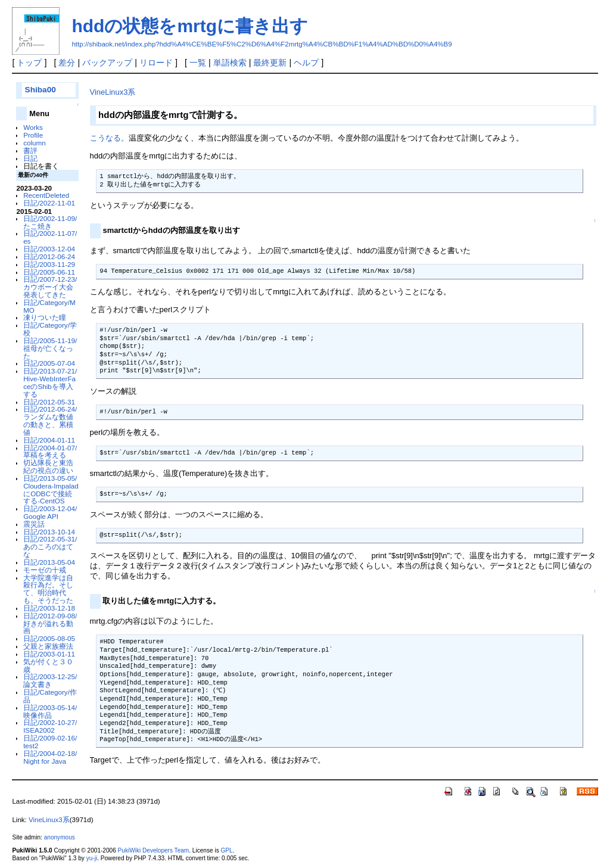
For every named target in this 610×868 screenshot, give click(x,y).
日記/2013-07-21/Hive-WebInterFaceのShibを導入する (50, 382)
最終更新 (270, 63)
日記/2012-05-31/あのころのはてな (50, 547)
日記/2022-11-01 (49, 203)
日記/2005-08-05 (49, 638)
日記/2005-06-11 (49, 272)
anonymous (60, 837)
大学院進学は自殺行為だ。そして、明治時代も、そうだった (48, 589)
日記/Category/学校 (50, 329)
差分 (67, 63)
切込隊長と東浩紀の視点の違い (48, 466)
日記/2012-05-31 (49, 402)
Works (33, 127)
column (35, 143)
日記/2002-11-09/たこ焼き (50, 222)
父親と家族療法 (48, 646)
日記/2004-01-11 (49, 440)
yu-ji (92, 858)
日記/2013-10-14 (49, 532)
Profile (33, 135)
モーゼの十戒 (45, 570)
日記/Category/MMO (49, 306)
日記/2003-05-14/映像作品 (50, 711)
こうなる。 (109, 138)
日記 (30, 158)
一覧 (198, 63)
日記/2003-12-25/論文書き (50, 680)
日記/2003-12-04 (49, 249)
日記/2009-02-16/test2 (50, 742)
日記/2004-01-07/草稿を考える (50, 452)
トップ (29, 63)
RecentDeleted (46, 195)
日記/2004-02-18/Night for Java (50, 757)
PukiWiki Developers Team (154, 850)
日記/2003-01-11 (49, 654)
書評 (30, 150)
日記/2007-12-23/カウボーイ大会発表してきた (50, 287)
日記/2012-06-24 (49, 256)
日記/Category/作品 (50, 696)
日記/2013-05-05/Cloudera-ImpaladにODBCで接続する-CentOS (51, 489)
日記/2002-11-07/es (50, 237)
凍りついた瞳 (45, 317)
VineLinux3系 (113, 92)
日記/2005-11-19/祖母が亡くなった (50, 348)
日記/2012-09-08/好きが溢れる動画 (50, 623)
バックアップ (107, 63)
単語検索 (230, 63)
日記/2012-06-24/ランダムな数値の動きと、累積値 (50, 420)
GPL (226, 850)
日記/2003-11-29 (49, 264)
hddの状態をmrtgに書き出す (190, 26)
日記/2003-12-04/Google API (50, 512)
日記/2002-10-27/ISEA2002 (50, 726)
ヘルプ (306, 63)
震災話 (34, 524)
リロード (156, 63)
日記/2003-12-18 (49, 608)
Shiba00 (41, 90)
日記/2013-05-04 (49, 562)
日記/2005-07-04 (49, 363)
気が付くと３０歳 (48, 665)
